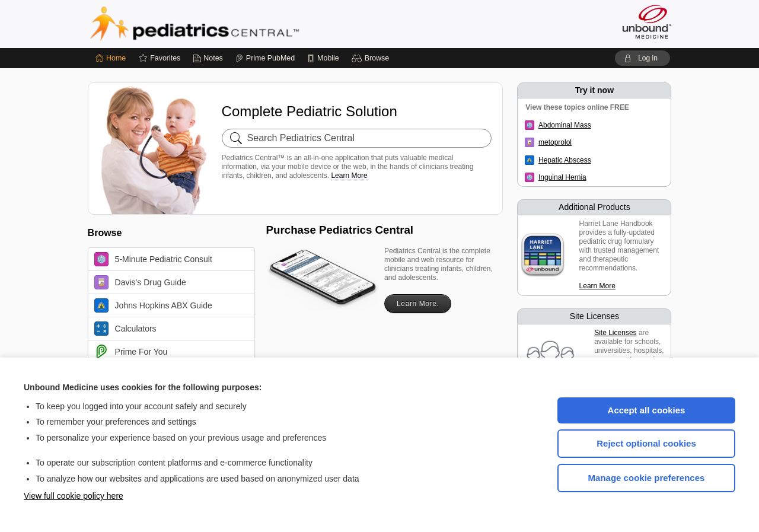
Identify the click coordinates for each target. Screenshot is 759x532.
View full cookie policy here (74, 496)
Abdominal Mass (565, 125)
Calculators (125, 329)
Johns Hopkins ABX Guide (153, 305)
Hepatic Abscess (565, 160)
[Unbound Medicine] (647, 22)
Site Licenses (615, 333)
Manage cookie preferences (647, 478)
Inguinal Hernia (562, 177)
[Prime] (265, 58)
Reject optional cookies (646, 443)
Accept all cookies (647, 410)
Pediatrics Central (237, 24)
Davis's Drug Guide (140, 282)
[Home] (111, 58)
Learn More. (418, 304)
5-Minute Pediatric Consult (153, 259)
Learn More (349, 176)
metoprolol (555, 142)
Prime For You (131, 352)
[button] (372, 58)
